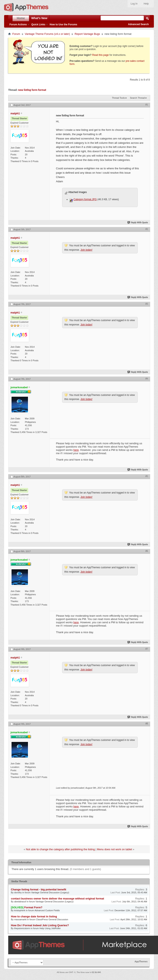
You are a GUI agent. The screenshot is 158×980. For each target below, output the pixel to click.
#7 (147, 649)
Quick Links (38, 25)
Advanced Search (138, 24)
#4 (147, 379)
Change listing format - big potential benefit (39, 889)
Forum (16, 34)
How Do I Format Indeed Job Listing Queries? (40, 925)
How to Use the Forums (63, 25)
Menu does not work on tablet (114, 849)
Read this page (100, 55)
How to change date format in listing (34, 916)
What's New (39, 18)
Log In (134, 4)
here (76, 450)
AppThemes (141, 961)
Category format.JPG (85, 199)
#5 (147, 476)
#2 (147, 229)
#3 (147, 304)
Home (21, 18)
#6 (147, 551)
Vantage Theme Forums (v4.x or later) (47, 34)
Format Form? (33, 907)
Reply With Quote (138, 223)
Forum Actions (18, 25)
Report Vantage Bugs (87, 34)
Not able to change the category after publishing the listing (60, 849)
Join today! (86, 250)
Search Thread (137, 98)
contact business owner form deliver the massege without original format (58, 899)
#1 (147, 105)
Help (146, 4)
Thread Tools (118, 98)
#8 (147, 724)
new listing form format (32, 90)
